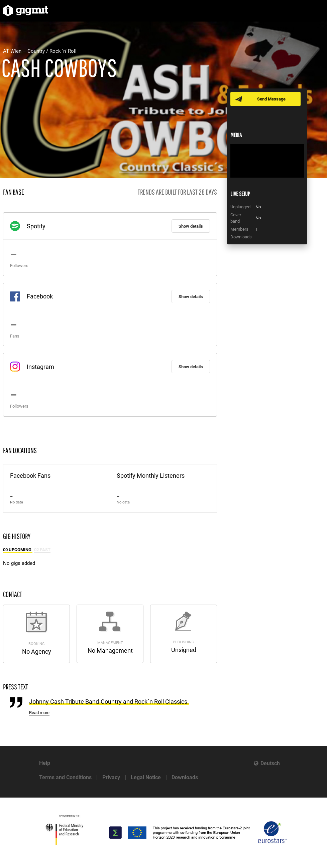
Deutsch (270, 763)
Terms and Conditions (65, 777)
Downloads (185, 777)
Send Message (271, 99)
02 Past (42, 550)
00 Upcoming (18, 550)
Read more (39, 713)
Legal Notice (146, 777)
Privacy (111, 777)
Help (45, 763)
